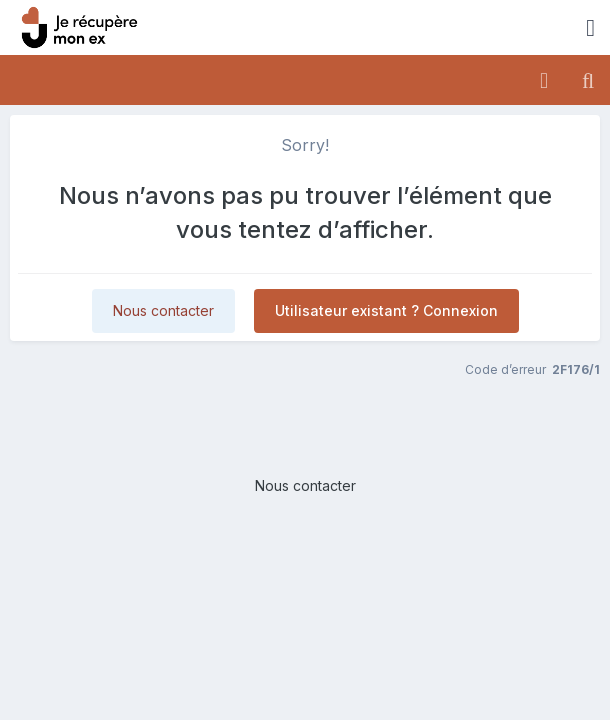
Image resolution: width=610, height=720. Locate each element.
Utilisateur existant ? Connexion (386, 310)
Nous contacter (163, 310)
